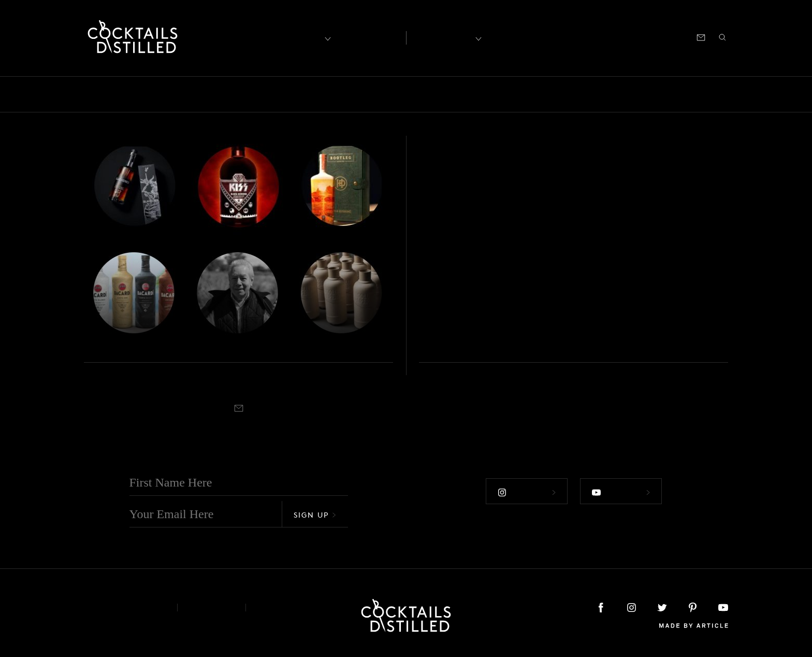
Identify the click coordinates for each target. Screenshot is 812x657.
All (79, 94)
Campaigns (241, 94)
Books (146, 94)
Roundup (682, 94)
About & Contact (123, 608)
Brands (189, 94)
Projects (581, 94)
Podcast (635, 37)
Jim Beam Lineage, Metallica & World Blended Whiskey (208, 320)
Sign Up (315, 515)
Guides (382, 94)
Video (728, 94)
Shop (600, 37)
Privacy (212, 608)
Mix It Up (432, 94)
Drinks (293, 94)
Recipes (443, 37)
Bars (109, 94)
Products (532, 94)
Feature (337, 94)
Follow (527, 492)
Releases (630, 94)
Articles (368, 37)
